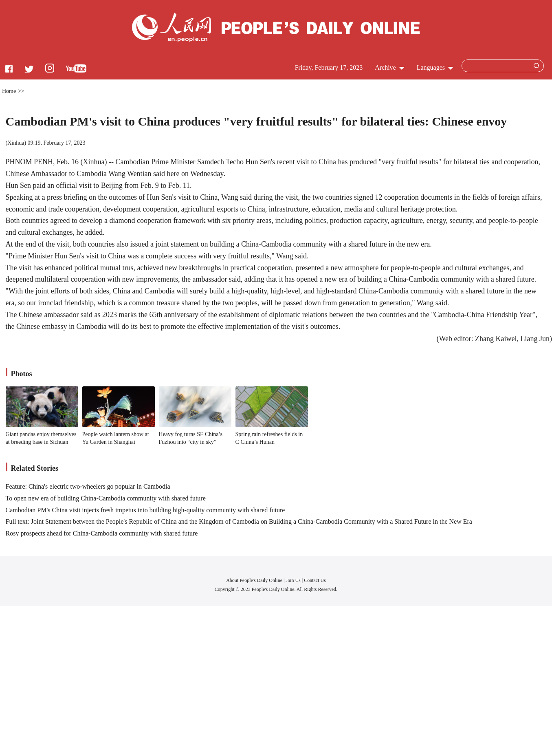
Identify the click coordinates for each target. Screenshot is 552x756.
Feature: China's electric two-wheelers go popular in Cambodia (88, 486)
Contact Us (315, 580)
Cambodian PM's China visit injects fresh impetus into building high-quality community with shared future (145, 510)
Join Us (294, 580)
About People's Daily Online (254, 580)
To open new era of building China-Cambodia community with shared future (106, 498)
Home (9, 91)
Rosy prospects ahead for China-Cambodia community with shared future (102, 533)
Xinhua (16, 143)
